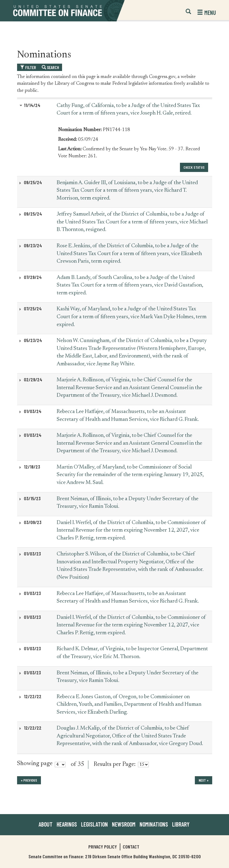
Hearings (67, 824)
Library (181, 824)
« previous (29, 780)
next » (204, 780)
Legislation (94, 824)
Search (50, 67)
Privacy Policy (103, 847)
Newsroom (124, 824)
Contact (131, 847)
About (46, 824)
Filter (28, 67)
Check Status (194, 167)
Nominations (154, 824)
